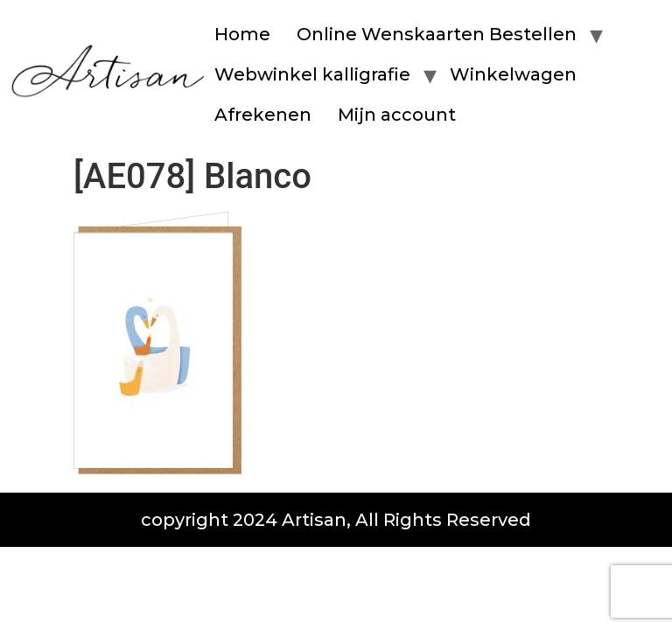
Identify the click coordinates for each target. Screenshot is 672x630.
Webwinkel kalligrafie (312, 74)
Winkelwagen (513, 74)
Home (242, 34)
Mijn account (397, 115)
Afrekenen (263, 115)
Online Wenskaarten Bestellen (437, 34)
